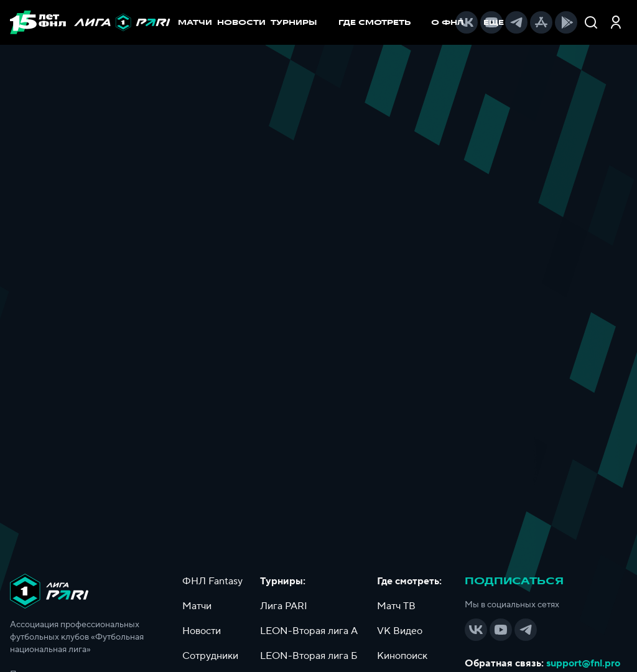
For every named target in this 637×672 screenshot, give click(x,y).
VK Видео (400, 631)
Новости (202, 631)
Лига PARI (284, 606)
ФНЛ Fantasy (212, 581)
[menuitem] (381, 22)
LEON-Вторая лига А (309, 631)
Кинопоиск (402, 656)
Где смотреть (381, 22)
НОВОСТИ (241, 22)
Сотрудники (210, 656)
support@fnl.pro (583, 663)
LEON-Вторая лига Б (309, 656)
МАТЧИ (195, 22)
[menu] (391, 22)
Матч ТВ (396, 606)
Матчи (197, 606)
